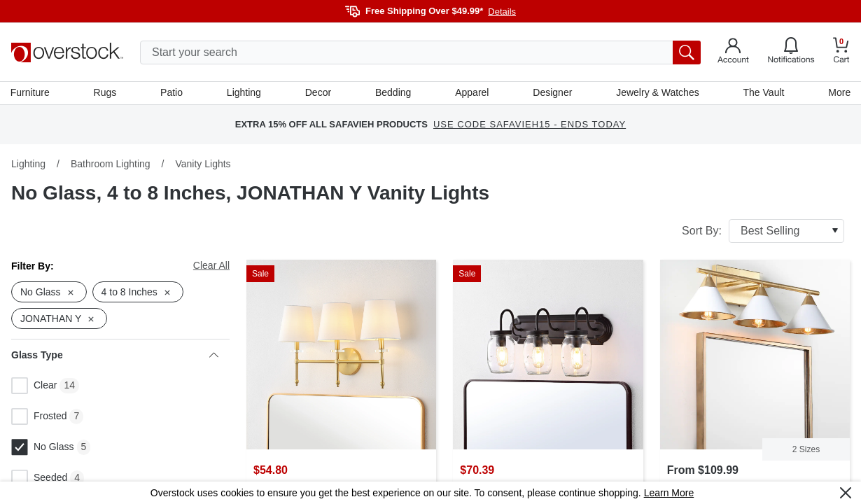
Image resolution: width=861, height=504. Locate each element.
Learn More (669, 493)
